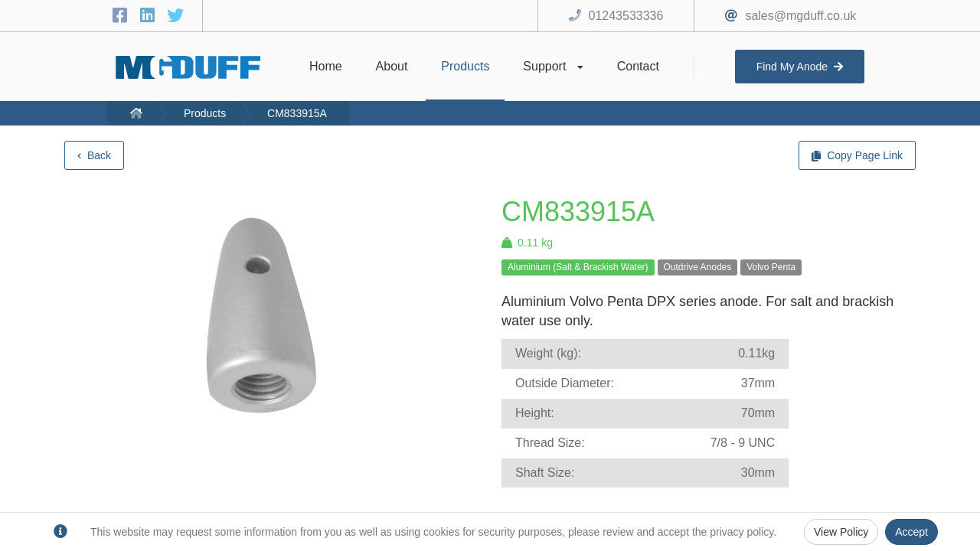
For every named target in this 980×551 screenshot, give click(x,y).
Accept (911, 532)
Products (205, 113)
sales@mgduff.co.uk (800, 16)
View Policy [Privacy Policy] (841, 532)
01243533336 (626, 16)
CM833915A (297, 113)
